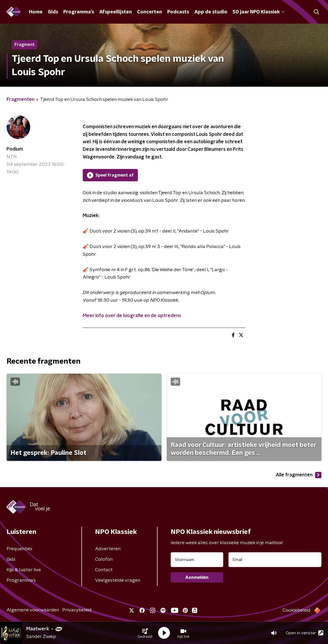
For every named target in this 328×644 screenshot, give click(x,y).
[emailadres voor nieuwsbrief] (275, 560)
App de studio (211, 12)
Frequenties (19, 549)
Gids (53, 12)
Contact (104, 570)
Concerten (150, 12)
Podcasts (178, 12)
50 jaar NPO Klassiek (259, 12)
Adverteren (108, 549)
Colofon (104, 559)
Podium (15, 149)
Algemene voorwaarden (33, 610)
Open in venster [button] (304, 633)
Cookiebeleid (296, 610)
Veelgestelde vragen (118, 580)
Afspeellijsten (116, 12)
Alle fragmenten (299, 475)
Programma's (79, 12)
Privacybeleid (77, 610)
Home (36, 12)
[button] (145, 633)
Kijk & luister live (24, 570)
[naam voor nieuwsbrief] (197, 560)
